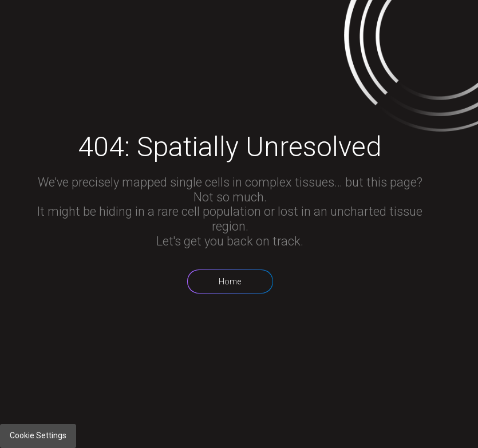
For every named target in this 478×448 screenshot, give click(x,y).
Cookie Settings (38, 435)
